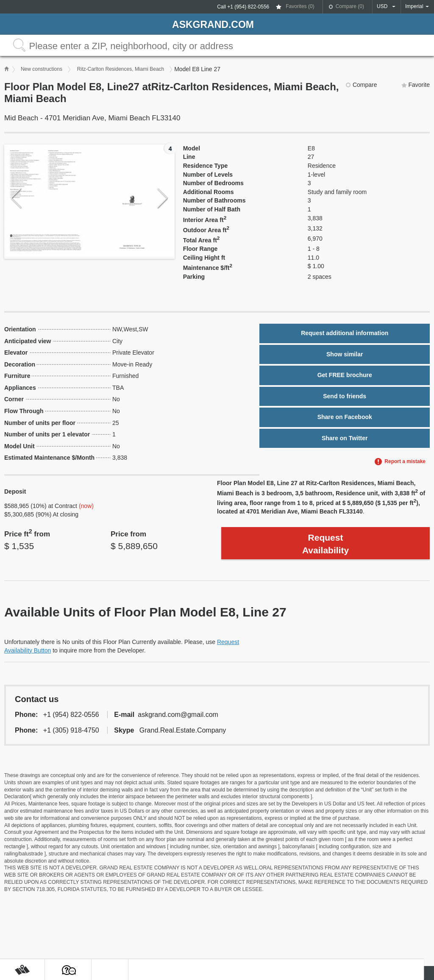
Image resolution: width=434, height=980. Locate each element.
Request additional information (345, 333)
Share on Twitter (345, 438)
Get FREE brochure (345, 375)
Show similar (345, 354)
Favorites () (300, 6)
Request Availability (325, 544)
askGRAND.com (213, 25)
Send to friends (345, 396)
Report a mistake (405, 461)
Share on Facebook (345, 417)
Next (163, 198)
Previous (16, 198)
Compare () (350, 6)
